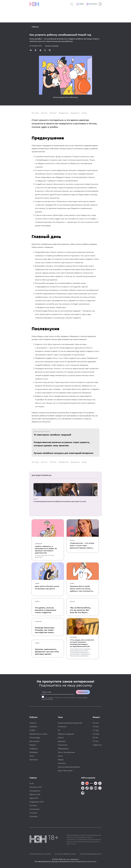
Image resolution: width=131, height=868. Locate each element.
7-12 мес (96, 727)
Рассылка (92, 4)
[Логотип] (34, 4)
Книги (60, 756)
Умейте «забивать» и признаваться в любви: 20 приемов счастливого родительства (46, 550)
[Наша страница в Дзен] (83, 788)
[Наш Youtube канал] (96, 788)
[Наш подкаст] (83, 793)
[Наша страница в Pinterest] (91, 788)
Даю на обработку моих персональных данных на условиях (65, 698)
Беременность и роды (38, 734)
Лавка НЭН (34, 798)
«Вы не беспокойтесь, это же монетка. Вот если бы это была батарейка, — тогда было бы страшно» (80, 610)
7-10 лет (54, 113)
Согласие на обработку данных (65, 854)
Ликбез (37, 583)
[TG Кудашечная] (87, 784)
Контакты (33, 806)
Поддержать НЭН (37, 802)
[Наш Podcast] (100, 788)
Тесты (32, 756)
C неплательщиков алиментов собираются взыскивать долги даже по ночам (60, 501)
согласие (50, 698)
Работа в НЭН (35, 795)
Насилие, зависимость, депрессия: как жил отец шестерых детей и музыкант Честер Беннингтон (47, 652)
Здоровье (62, 741)
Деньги (61, 738)
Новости (36, 499)
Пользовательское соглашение (40, 854)
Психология (63, 745)
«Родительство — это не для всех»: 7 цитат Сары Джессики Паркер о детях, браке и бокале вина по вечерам (82, 546)
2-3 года (96, 734)
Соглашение (34, 809)
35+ (59, 730)
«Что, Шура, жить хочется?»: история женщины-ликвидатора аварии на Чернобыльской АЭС (82, 643)
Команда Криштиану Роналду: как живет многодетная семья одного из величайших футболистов (46, 630)
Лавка (80, 4)
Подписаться (83, 692)
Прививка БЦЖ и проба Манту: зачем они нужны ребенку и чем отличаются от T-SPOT (81, 589)
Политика (33, 817)
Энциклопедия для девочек (69, 767)
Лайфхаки (35, 27)
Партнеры (34, 760)
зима (85, 113)
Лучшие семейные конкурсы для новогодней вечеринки (64, 453)
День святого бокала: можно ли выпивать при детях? (47, 588)
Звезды (61, 760)
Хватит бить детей (65, 771)
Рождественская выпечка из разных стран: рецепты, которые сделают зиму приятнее (62, 444)
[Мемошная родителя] (91, 784)
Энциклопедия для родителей (70, 723)
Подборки (34, 749)
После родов (35, 738)
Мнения (72, 540)
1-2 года (36, 113)
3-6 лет (45, 113)
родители (76, 113)
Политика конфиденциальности (91, 854)
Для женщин (35, 741)
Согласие (33, 813)
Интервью (73, 637)
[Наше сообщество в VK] (96, 784)
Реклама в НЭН (36, 787)
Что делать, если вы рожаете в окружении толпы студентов (45, 610)
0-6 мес (96, 723)
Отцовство (38, 621)
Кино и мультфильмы (66, 752)
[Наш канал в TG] (83, 784)
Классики (62, 763)
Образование (63, 749)
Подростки (64, 113)
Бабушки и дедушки (66, 734)
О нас (32, 783)
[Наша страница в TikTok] (87, 788)
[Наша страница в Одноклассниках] (100, 784)
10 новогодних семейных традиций (52, 435)
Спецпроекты (35, 791)
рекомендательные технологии (84, 862)
